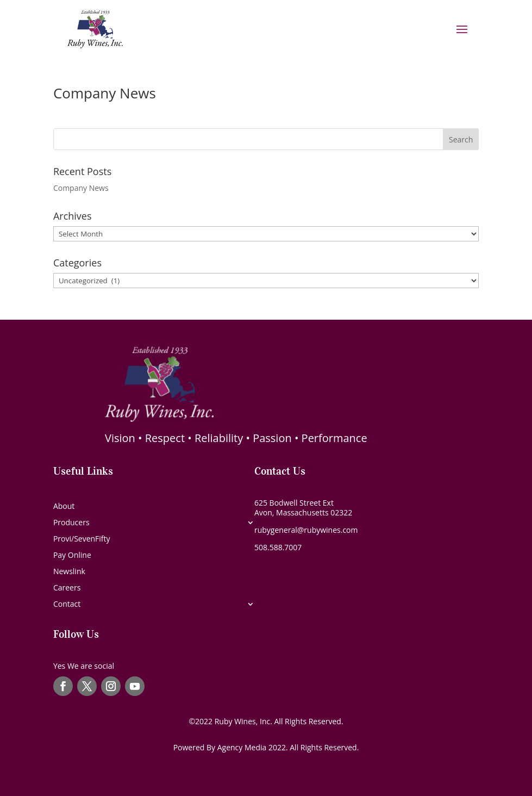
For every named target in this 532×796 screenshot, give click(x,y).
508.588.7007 (278, 547)
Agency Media (243, 747)
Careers (67, 588)
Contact (67, 605)
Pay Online (72, 556)
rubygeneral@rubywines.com (306, 530)
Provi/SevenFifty (82, 539)
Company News (105, 93)
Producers (71, 523)
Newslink (69, 572)
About (64, 507)
